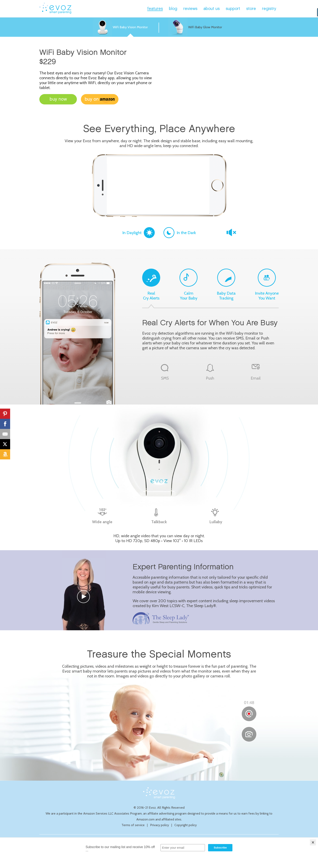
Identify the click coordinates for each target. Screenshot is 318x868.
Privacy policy (160, 825)
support (233, 9)
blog (173, 9)
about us (212, 9)
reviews (190, 9)
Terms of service (133, 825)
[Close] (313, 842)
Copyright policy (186, 825)
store (251, 9)
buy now (58, 99)
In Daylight (139, 233)
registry (269, 9)
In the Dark (180, 233)
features (155, 9)
